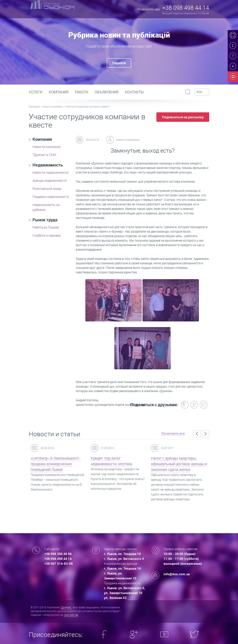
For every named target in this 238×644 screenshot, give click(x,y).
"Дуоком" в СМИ (44, 155)
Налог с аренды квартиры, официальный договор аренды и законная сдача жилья (179, 464)
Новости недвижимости (50, 172)
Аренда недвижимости (50, 180)
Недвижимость (48, 165)
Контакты (134, 92)
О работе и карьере (47, 235)
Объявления (107, 92)
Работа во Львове (46, 227)
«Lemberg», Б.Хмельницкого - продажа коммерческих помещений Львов (56, 464)
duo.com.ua (71, 615)
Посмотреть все (173, 433)
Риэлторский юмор (47, 189)
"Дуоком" (66, 607)
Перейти (119, 63)
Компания (59, 92)
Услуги (36, 92)
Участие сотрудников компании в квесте (87, 107)
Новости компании (53, 107)
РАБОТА (82, 92)
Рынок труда (45, 220)
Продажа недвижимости (51, 197)
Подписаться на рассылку (183, 117)
